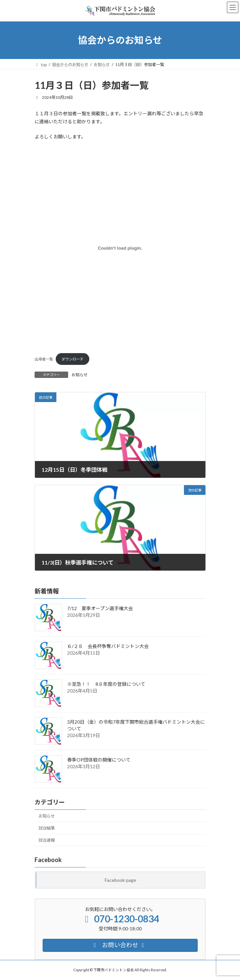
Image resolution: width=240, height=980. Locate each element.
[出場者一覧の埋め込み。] (120, 248)
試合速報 (47, 840)
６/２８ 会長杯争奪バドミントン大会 (108, 646)
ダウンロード (73, 359)
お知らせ (80, 375)
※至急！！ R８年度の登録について (106, 684)
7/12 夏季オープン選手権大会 (100, 608)
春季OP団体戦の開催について (99, 760)
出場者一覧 (44, 359)
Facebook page (120, 880)
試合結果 (47, 828)
